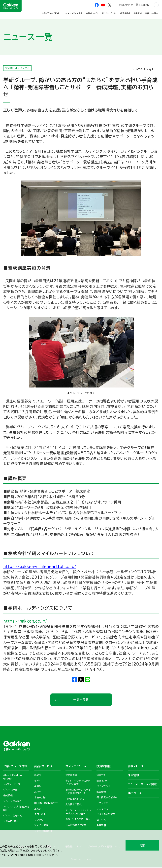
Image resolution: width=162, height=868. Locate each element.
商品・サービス (92, 13)
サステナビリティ (110, 13)
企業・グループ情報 (50, 13)
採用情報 (138, 13)
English (144, 5)
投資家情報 (125, 13)
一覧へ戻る (81, 701)
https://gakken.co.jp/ (25, 622)
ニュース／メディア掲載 (72, 13)
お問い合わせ (126, 5)
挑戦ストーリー (151, 13)
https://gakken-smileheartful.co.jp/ (40, 567)
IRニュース (135, 794)
